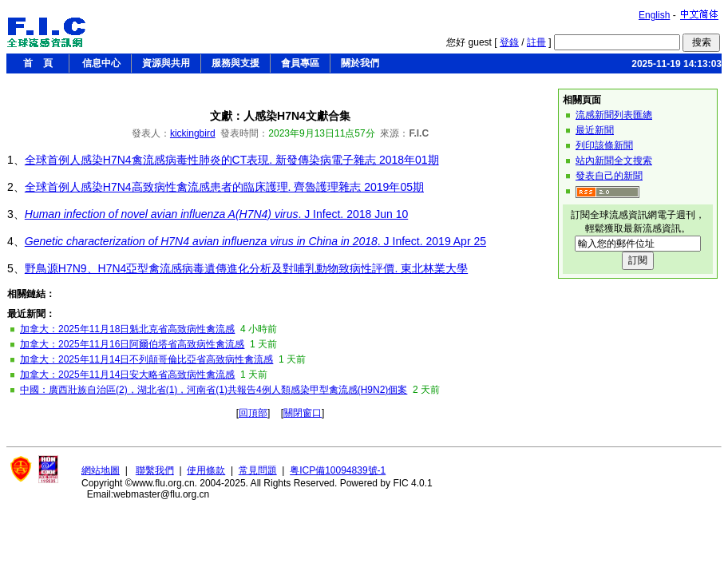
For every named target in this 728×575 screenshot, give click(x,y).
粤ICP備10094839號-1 (338, 470)
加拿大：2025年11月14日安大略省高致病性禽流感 (127, 375)
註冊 (536, 42)
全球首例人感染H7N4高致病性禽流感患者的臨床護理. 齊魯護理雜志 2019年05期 (224, 187)
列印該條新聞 (604, 145)
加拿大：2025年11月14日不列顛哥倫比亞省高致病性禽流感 (146, 359)
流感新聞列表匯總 (614, 115)
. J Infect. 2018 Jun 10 (216, 214)
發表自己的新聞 (609, 176)
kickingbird (193, 133)
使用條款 (206, 470)
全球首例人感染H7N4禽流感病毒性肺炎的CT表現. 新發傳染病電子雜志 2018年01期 (232, 160)
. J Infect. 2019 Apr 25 (255, 241)
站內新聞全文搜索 (614, 161)
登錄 (509, 42)
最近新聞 (595, 130)
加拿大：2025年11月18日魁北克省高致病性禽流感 (127, 329)
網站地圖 (101, 470)
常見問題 (258, 470)
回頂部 (253, 413)
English (654, 15)
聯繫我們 (155, 470)
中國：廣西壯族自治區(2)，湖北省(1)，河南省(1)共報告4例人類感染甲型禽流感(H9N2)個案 (214, 390)
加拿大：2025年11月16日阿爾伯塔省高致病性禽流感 (132, 344)
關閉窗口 (303, 413)
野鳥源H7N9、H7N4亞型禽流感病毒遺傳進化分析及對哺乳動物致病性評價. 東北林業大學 (246, 268)
